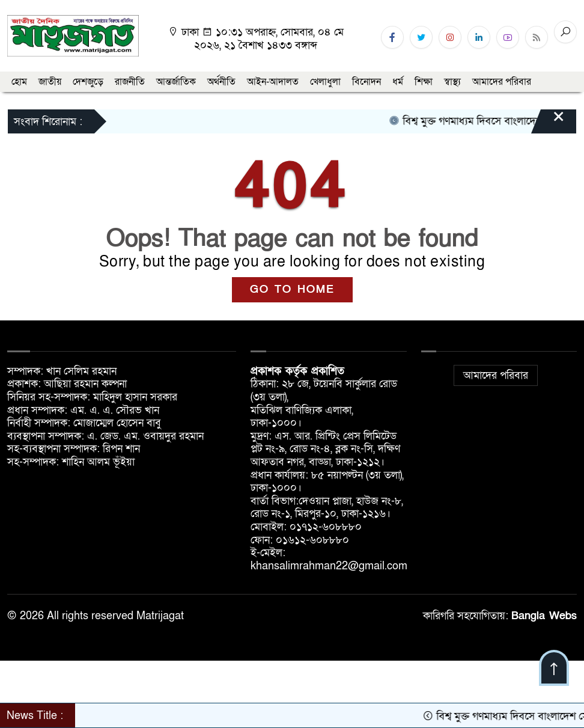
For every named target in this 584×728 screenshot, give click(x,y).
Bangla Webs (544, 616)
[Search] (565, 32)
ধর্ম (398, 82)
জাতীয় (50, 82)
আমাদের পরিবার (502, 82)
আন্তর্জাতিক (176, 82)
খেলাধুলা (325, 82)
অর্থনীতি (221, 82)
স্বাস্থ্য (452, 82)
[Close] (548, 123)
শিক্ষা (424, 82)
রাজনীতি (130, 82)
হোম (19, 82)
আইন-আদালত (273, 82)
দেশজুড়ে (88, 82)
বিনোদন (367, 82)
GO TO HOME (292, 289)
